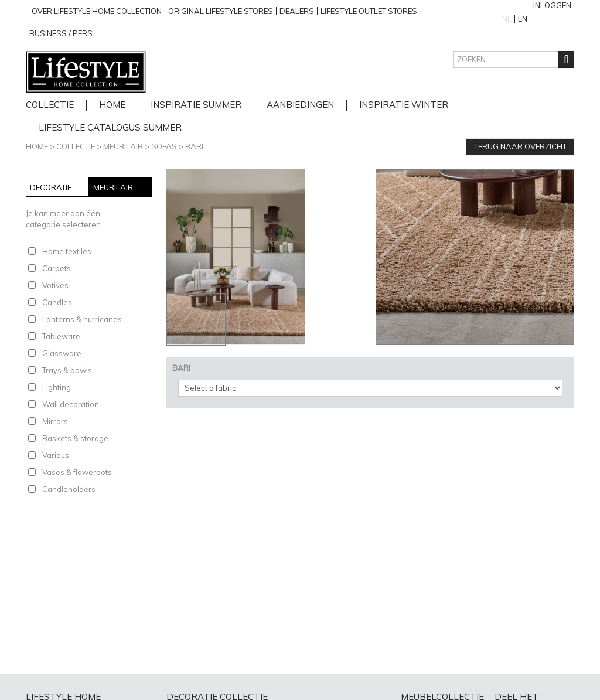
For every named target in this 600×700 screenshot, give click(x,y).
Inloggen (552, 5)
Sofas (164, 146)
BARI (194, 146)
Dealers (297, 11)
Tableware (61, 336)
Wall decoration (71, 404)
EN (523, 19)
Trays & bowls (67, 370)
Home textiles (67, 251)
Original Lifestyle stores (221, 11)
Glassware (62, 353)
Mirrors (55, 421)
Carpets (57, 268)
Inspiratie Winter (404, 105)
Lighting (57, 387)
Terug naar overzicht (520, 146)
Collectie (50, 105)
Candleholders (69, 489)
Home (37, 146)
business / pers (61, 33)
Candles (57, 302)
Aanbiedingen (300, 105)
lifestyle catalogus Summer (110, 128)
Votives (55, 285)
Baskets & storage (75, 438)
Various (56, 455)
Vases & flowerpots (77, 472)
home (112, 105)
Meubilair (123, 146)
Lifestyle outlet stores (369, 11)
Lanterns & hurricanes (82, 319)
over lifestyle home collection (97, 11)
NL (507, 19)
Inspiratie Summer (196, 105)
